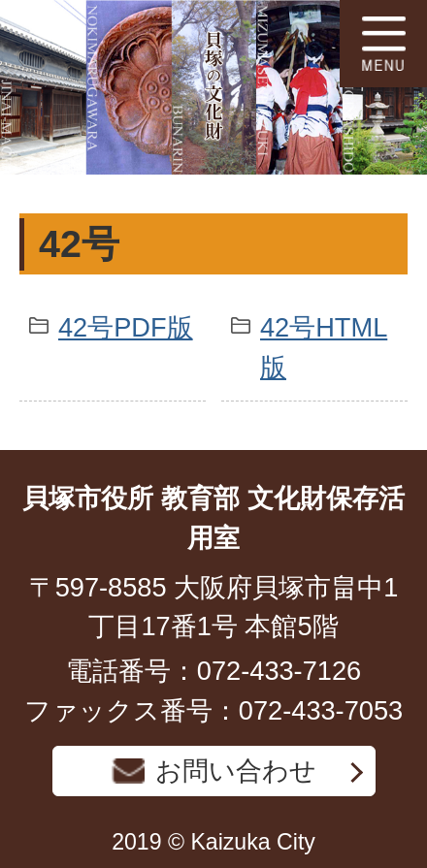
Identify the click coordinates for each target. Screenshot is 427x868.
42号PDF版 (126, 327)
